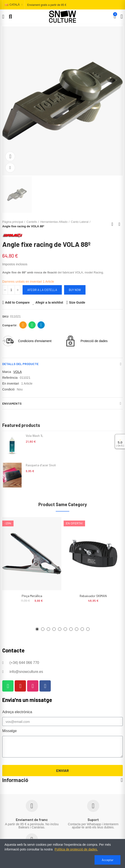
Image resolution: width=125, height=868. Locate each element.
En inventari (11, 383)
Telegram (41, 325)
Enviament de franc (32, 820)
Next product (119, 224)
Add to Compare (17, 302)
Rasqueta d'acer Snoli (41, 465)
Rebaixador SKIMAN (93, 596)
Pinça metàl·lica (32, 596)
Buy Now (75, 290)
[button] (37, 629)
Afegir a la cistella (42, 290)
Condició (8, 389)
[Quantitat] (11, 290)
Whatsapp (32, 325)
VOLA (17, 372)
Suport (93, 820)
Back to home (114, 224)
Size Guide (77, 302)
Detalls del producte (20, 364)
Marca (7, 372)
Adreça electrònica (23, 325)
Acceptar (108, 860)
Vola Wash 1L (35, 436)
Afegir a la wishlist (49, 302)
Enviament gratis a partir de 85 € (47, 5)
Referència (10, 378)
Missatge (9, 731)
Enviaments (12, 403)
